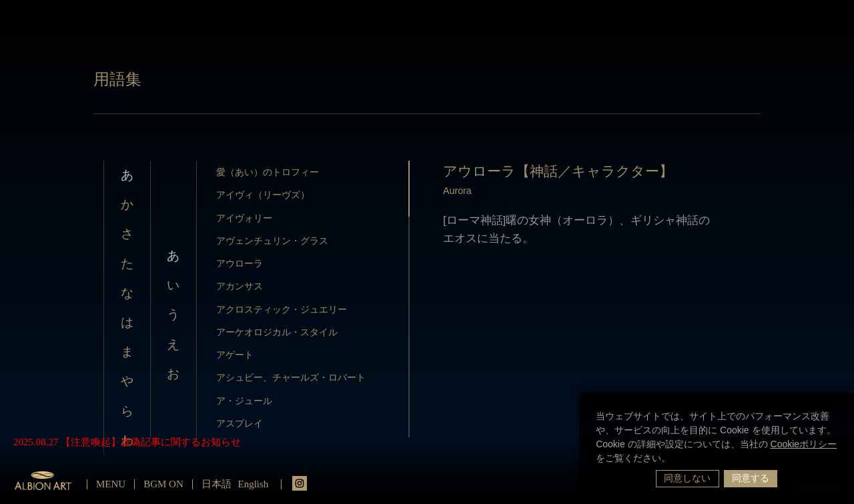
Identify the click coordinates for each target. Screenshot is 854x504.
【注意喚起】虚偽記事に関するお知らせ (151, 442)
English (254, 484)
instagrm (300, 483)
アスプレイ (240, 423)
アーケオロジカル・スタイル (277, 332)
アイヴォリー (244, 218)
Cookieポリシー (804, 444)
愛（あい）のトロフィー (268, 172)
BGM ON (163, 484)
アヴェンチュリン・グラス (272, 241)
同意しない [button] (687, 478)
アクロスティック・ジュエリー (282, 309)
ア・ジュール (244, 401)
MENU (111, 484)
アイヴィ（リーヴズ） (263, 195)
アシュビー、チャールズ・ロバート (291, 377)
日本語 (217, 484)
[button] (675, 459)
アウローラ (240, 263)
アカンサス (240, 286)
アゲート (235, 355)
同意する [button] (751, 478)
